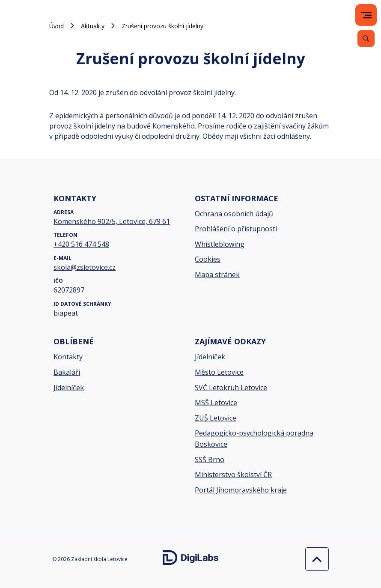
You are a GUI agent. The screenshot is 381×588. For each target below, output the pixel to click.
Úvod (57, 26)
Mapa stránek (217, 275)
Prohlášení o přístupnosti (236, 229)
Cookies (208, 259)
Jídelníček (69, 388)
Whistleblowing (220, 244)
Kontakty (68, 357)
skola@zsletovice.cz (85, 267)
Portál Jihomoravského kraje (241, 490)
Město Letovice (219, 372)
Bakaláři (67, 372)
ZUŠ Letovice (216, 418)
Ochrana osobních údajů (234, 214)
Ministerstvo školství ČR (233, 475)
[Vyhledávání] (366, 39)
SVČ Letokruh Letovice (231, 388)
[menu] (366, 15)
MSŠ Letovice (216, 403)
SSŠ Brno (210, 460)
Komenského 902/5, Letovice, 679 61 (112, 221)
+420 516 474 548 (81, 244)
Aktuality (93, 26)
